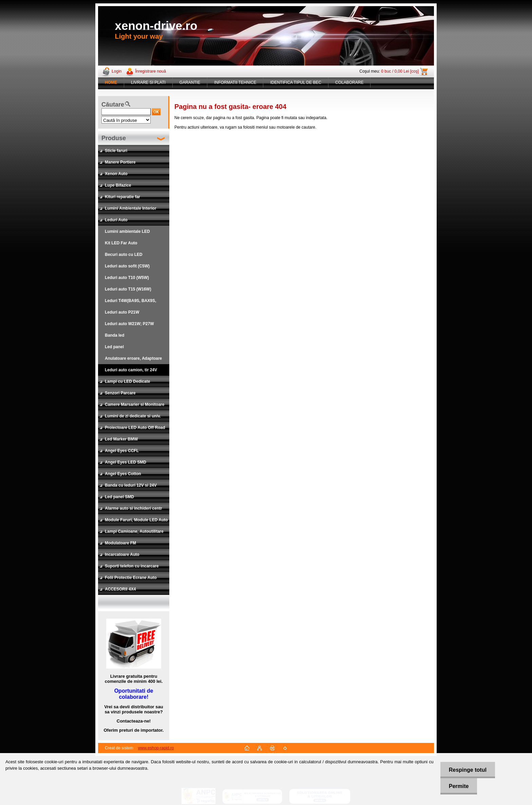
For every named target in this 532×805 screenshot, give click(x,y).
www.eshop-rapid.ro (156, 748)
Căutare (113, 105)
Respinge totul (468, 770)
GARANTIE (190, 82)
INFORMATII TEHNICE (235, 82)
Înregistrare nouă (150, 71)
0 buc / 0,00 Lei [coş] (400, 71)
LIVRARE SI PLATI (148, 82)
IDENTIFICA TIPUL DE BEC (296, 82)
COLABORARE (349, 82)
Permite (459, 786)
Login (117, 71)
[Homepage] (111, 82)
